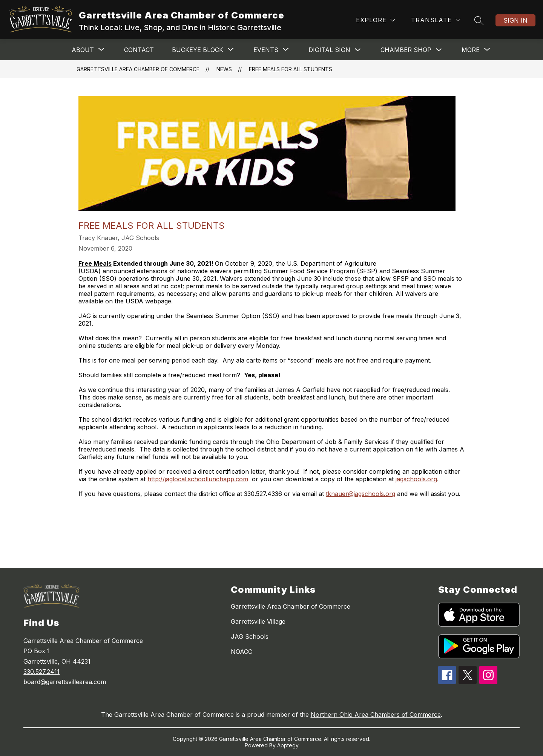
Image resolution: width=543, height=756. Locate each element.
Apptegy (288, 745)
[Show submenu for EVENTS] (266, 50)
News (224, 69)
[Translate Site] (436, 20)
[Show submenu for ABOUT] (83, 50)
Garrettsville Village (258, 621)
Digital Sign (329, 50)
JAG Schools (250, 637)
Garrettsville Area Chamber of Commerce (138, 69)
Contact (139, 50)
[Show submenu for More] (471, 50)
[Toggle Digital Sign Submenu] (358, 50)
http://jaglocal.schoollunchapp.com (198, 479)
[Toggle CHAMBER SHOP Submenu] (439, 50)
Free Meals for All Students (291, 69)
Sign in (515, 20)
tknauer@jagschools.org (360, 494)
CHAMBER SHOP (406, 50)
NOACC (242, 652)
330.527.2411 (41, 672)
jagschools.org (416, 479)
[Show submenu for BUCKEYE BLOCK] (198, 50)
